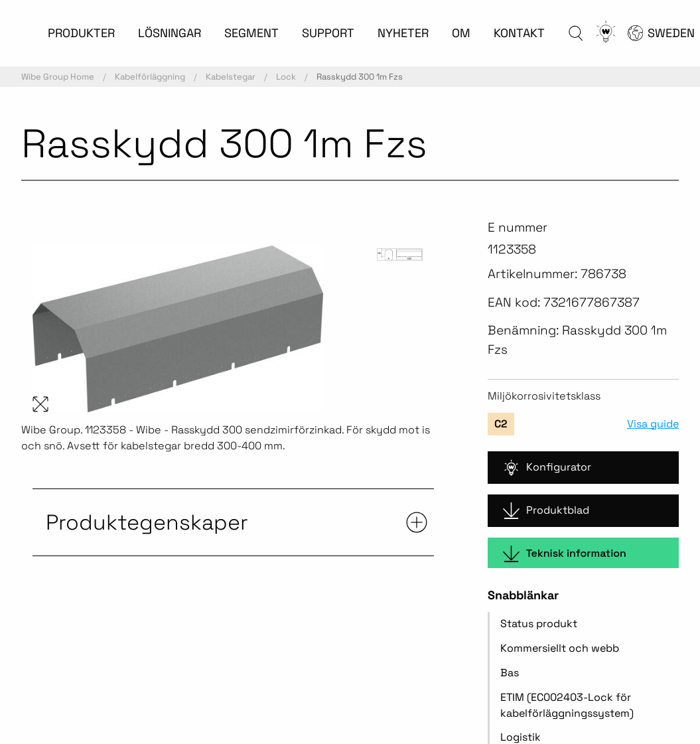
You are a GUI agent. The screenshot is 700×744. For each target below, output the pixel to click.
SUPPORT (328, 33)
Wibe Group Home (58, 77)
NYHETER (403, 33)
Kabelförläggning (150, 77)
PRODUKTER (81, 33)
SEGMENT (251, 33)
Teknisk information (565, 554)
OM (461, 33)
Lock (286, 77)
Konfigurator (547, 468)
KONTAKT (519, 33)
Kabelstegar (231, 77)
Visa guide (653, 424)
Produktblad (546, 511)
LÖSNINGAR (170, 33)
